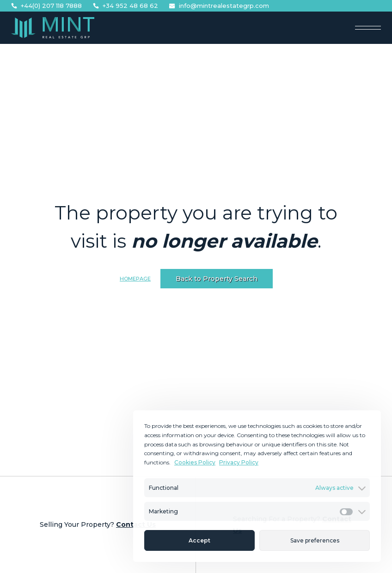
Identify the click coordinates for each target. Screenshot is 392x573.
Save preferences (315, 540)
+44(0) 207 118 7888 (46, 6)
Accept (199, 540)
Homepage (135, 279)
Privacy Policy (239, 462)
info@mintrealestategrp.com (219, 6)
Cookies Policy (195, 462)
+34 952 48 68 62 (126, 6)
